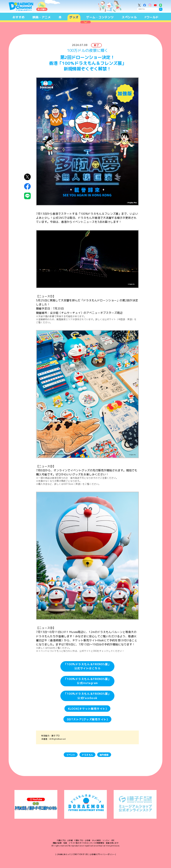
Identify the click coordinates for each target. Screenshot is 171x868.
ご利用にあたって (64, 854)
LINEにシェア (27, 196)
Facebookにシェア (27, 187)
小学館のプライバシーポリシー (102, 854)
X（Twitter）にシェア (27, 177)
